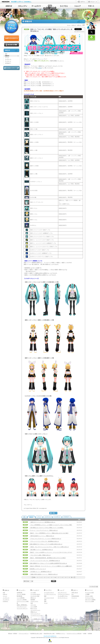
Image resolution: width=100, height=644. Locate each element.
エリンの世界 (34, 607)
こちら (40, 68)
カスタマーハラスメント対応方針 (74, 633)
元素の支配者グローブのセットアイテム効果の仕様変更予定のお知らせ (48, 563)
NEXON (6, 2)
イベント (5, 596)
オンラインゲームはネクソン (50, 636)
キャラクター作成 (35, 596)
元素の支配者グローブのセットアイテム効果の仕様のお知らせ (46, 544)
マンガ (46, 603)
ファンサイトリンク (22, 607)
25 (52, 577)
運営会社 (10, 633)
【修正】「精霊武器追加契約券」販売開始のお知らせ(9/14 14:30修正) (48, 558)
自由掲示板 (19, 592)
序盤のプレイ (34, 612)
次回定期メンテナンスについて (38, 569)
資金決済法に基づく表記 (49, 633)
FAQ (73, 594)
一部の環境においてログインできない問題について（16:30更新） (47, 528)
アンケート (74, 598)
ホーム (69, 25)
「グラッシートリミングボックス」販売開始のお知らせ (44, 541)
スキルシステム (34, 601)
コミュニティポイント (22, 608)
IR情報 (85, 633)
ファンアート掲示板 (22, 600)
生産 (32, 603)
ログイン (82, 2)
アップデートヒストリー (50, 594)
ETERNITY (5, 601)
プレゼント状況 (89, 596)
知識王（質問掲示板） (22, 605)
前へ (35, 577)
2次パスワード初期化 (90, 600)
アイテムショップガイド (64, 594)
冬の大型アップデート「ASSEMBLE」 (21, 2)
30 (69, 577)
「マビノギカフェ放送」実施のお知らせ (40, 555)
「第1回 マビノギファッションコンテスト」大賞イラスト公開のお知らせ (49, 547)
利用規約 (15, 633)
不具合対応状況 (75, 596)
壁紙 (45, 601)
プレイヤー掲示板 (21, 594)
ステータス (33, 605)
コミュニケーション (35, 610)
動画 (45, 596)
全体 (4, 592)
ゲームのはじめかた (35, 594)
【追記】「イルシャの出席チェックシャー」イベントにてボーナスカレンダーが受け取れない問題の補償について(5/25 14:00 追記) (64, 552)
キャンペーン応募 (89, 601)
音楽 (45, 600)
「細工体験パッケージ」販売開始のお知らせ (41, 550)
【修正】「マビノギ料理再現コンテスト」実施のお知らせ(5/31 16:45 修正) (49, 533)
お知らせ (74, 25)
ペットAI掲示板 (21, 598)
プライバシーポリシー (24, 633)
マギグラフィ (34, 624)
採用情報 (90, 633)
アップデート (6, 600)
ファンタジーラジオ (49, 598)
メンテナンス (6, 598)
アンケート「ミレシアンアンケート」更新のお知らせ (44, 530)
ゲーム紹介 (33, 592)
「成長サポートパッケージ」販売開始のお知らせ (42, 522)
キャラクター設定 (89, 592)
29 (66, 577)
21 (38, 577)
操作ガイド (33, 598)
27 (59, 577)
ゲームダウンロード (49, 592)
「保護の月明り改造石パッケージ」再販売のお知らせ (44, 574)
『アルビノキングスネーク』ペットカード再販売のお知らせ (45, 539)
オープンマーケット (63, 598)
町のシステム (34, 608)
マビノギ (50, 9)
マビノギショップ (62, 592)
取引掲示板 (19, 596)
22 (41, 577)
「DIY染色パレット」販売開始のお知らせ (40, 572)
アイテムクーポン (89, 598)
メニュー (93, 2)
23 (45, 577)
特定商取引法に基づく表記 (36, 633)
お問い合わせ (75, 592)
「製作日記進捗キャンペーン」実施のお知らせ (42, 536)
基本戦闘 (33, 600)
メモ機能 (87, 594)
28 (62, 577)
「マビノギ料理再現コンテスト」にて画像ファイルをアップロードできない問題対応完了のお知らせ (56, 525)
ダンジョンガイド (35, 623)
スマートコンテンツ (35, 614)
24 (48, 577)
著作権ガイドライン (61, 633)
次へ (72, 577)
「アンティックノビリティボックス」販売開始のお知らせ (45, 561)
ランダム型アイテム (63, 596)
